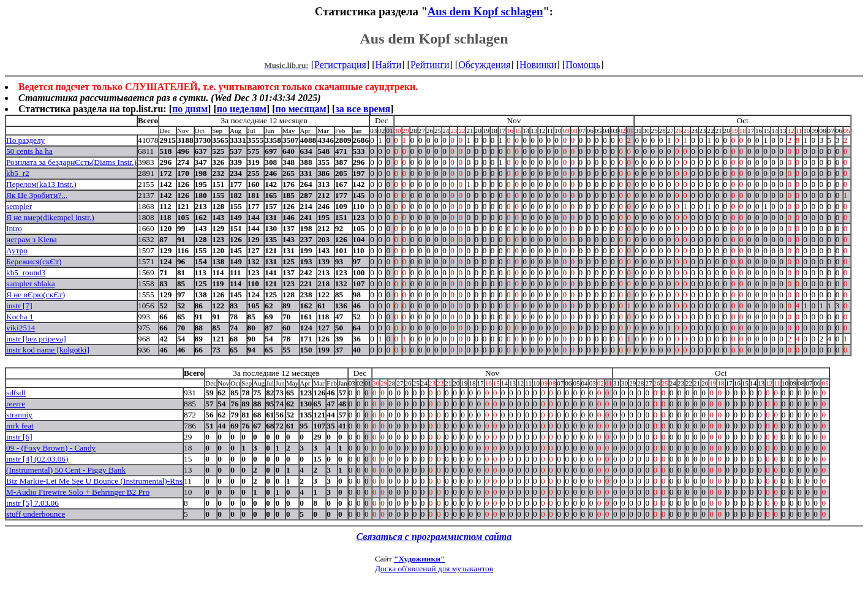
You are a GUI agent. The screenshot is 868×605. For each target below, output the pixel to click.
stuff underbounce (36, 514)
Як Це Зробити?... (37, 195)
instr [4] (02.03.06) (37, 459)
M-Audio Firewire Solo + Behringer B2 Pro (78, 492)
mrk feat (20, 426)
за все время (363, 109)
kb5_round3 (26, 272)
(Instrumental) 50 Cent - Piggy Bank (66, 470)
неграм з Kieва (32, 239)
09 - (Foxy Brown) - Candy (51, 448)
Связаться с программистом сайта (434, 537)
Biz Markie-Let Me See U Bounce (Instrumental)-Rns (94, 481)
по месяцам (300, 109)
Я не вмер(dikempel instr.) (50, 217)
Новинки (538, 65)
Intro (14, 228)
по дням (190, 109)
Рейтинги (430, 65)
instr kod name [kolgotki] (48, 350)
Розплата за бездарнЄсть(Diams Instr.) (71, 162)
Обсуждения (484, 65)
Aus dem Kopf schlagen (485, 11)
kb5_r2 (18, 173)
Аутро (17, 250)
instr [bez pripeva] (36, 339)
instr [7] (19, 306)
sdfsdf (16, 393)
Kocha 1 (20, 317)
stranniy (19, 415)
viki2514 (21, 328)
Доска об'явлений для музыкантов (434, 569)
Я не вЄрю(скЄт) (36, 295)
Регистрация (340, 65)
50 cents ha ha (29, 151)
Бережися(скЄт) (34, 261)
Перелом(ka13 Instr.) (41, 184)
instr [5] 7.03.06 (32, 503)
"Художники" (419, 559)
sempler (19, 206)
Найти (388, 65)
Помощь (583, 65)
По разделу (25, 140)
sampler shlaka (31, 283)
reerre (16, 404)
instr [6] (19, 437)
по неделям (242, 109)
